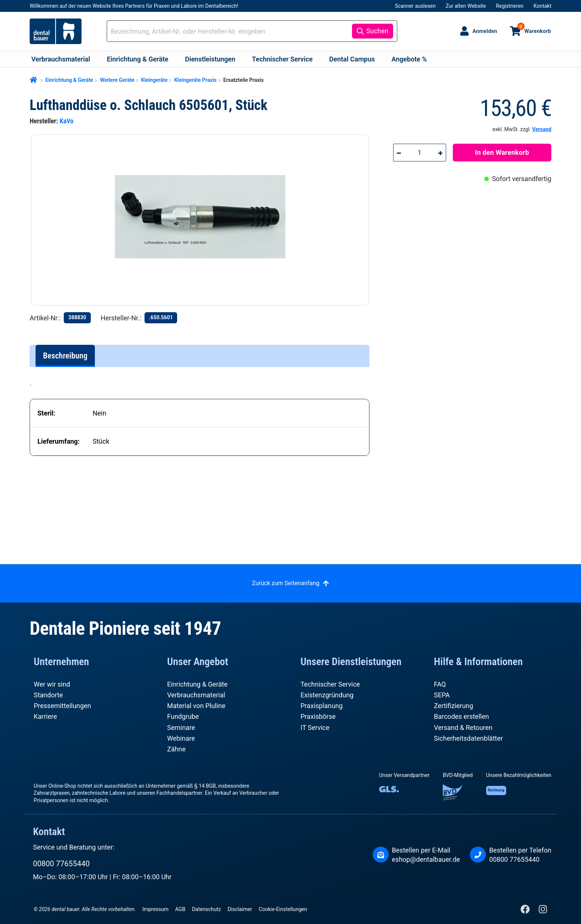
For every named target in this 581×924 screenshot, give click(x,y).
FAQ (440, 684)
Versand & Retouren (463, 728)
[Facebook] (526, 911)
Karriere (45, 716)
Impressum (155, 909)
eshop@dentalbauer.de (426, 859)
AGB (180, 909)
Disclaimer (240, 909)
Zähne (176, 749)
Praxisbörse (318, 716)
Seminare (181, 728)
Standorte (48, 695)
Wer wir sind (52, 684)
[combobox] (231, 31)
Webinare (181, 738)
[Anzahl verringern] (399, 153)
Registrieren (509, 6)
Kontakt (542, 6)
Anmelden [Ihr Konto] (485, 31)
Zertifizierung (454, 706)
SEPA (442, 695)
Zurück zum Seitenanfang (286, 583)
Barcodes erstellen (462, 716)
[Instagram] (543, 911)
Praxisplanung (322, 706)
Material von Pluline (196, 706)
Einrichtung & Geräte (197, 684)
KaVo (67, 121)
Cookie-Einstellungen (283, 909)
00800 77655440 (61, 864)
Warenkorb (534, 28)
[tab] (65, 356)
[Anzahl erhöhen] (441, 153)
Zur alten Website (466, 6)
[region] (203, 220)
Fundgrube (183, 716)
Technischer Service (330, 684)
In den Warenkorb (502, 152)
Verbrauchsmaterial (196, 695)
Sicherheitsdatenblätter (468, 738)
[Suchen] (373, 31)
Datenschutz (206, 909)
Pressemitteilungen (62, 706)
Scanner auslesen (415, 6)
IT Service (315, 728)
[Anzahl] (420, 153)
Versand (542, 129)
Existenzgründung (327, 695)
